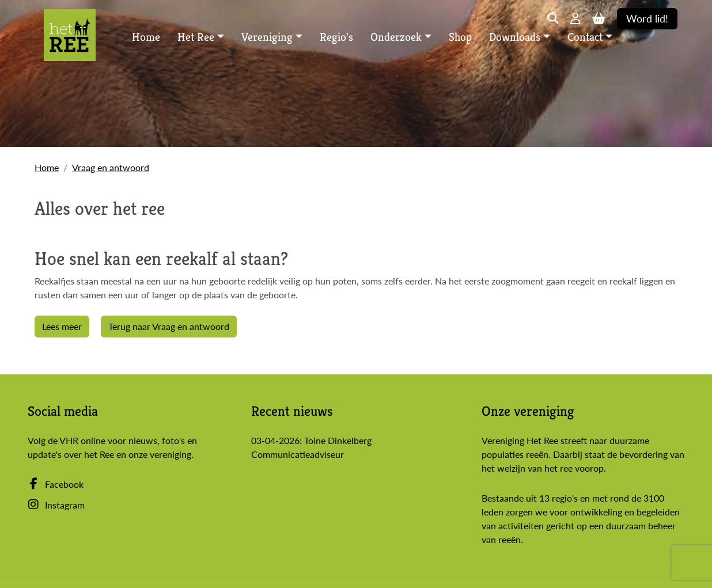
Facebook (56, 484)
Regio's (336, 37)
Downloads (515, 37)
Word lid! (647, 19)
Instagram (56, 505)
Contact (585, 37)
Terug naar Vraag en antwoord (169, 326)
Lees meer (62, 326)
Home (146, 37)
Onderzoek (396, 37)
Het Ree (196, 37)
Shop (460, 37)
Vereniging (267, 37)
